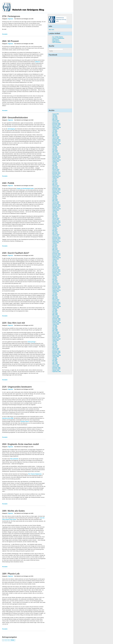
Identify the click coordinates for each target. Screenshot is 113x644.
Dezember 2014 (56, 221)
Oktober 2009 (56, 305)
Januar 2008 (56, 334)
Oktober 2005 (56, 370)
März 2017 (55, 184)
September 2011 (57, 274)
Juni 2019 (55, 148)
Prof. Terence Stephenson (35, 474)
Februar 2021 (56, 121)
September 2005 (57, 372)
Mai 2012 (55, 263)
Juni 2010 (55, 294)
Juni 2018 (55, 164)
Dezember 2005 (56, 368)
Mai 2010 (55, 296)
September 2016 (57, 193)
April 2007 (55, 346)
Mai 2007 (55, 344)
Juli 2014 (55, 228)
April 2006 (55, 362)
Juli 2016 (55, 195)
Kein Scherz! (56, 40)
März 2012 (55, 266)
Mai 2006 (55, 361)
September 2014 (57, 225)
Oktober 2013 (56, 240)
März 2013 (55, 250)
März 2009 (55, 315)
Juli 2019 (55, 146)
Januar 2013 (56, 252)
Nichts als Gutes (16, 511)
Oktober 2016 (56, 191)
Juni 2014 (55, 229)
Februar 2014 (56, 235)
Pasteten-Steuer (25, 421)
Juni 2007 (55, 343)
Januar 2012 (56, 269)
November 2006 (56, 353)
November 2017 (56, 174)
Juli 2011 (55, 277)
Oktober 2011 (56, 273)
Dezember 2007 (56, 335)
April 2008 (55, 330)
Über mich (51, 30)
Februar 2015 (56, 218)
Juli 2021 (55, 115)
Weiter (13, 640)
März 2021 (55, 119)
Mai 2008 (55, 328)
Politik (11, 183)
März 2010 (55, 298)
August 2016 (56, 194)
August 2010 (56, 292)
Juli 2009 (55, 309)
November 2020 (56, 125)
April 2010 (55, 297)
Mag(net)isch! (56, 41)
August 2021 (56, 114)
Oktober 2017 (56, 175)
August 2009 (56, 308)
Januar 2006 (56, 366)
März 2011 (55, 282)
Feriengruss (14, 16)
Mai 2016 (55, 198)
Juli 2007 (55, 342)
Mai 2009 (55, 312)
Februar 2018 (56, 170)
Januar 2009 (56, 317)
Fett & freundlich (57, 42)
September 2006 (57, 355)
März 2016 (55, 201)
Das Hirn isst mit (16, 323)
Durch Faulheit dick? (18, 253)
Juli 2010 (55, 293)
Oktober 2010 (56, 289)
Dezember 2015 (56, 205)
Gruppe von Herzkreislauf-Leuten (25, 189)
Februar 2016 (56, 202)
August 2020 (56, 129)
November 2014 (56, 222)
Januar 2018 (56, 171)
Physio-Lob (14, 574)
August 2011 (56, 275)
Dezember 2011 (56, 270)
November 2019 (56, 141)
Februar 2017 (56, 186)
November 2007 (56, 336)
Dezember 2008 (56, 319)
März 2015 (55, 217)
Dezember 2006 (56, 351)
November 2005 (56, 369)
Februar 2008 (56, 332)
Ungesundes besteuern (20, 387)
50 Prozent (13, 41)
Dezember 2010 (56, 286)
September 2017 (57, 176)
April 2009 (55, 313)
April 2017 (55, 183)
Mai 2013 (55, 247)
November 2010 (56, 288)
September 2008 (57, 323)
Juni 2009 (55, 311)
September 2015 (57, 209)
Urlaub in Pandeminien (58, 38)
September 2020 (57, 127)
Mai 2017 (55, 182)
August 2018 (56, 161)
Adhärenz (37, 62)
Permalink (5, 34)
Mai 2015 (55, 214)
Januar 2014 (56, 236)
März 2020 (55, 136)
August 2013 (56, 243)
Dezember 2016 (56, 189)
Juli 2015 (55, 212)
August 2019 (56, 145)
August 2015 (56, 210)
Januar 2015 (56, 220)
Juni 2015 (55, 213)
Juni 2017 (55, 180)
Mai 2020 (55, 133)
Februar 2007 (56, 349)
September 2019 (57, 144)
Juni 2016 (55, 197)
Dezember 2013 (56, 237)
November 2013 (56, 239)
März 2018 (55, 168)
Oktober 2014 (56, 224)
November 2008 (56, 320)
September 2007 (57, 339)
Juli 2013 (55, 244)
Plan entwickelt (14, 459)
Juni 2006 (55, 359)
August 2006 (56, 357)
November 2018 (56, 157)
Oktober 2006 (56, 354)
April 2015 (55, 216)
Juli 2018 (55, 163)
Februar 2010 (56, 300)
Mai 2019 (55, 149)
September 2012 (57, 258)
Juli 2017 (55, 179)
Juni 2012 (55, 262)
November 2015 (56, 206)
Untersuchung (31, 342)
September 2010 (57, 290)
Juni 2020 (55, 132)
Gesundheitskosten (18, 117)
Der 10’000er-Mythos (58, 37)
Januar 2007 (56, 350)
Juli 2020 (55, 130)
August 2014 (56, 226)
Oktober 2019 (56, 142)
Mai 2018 (55, 165)
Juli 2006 (55, 358)
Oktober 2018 (56, 159)
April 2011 (55, 281)
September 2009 (57, 306)
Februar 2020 (56, 137)
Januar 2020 (56, 138)
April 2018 (55, 167)
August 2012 (56, 259)
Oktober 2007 (56, 338)
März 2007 (55, 347)
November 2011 (56, 271)
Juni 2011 (55, 278)
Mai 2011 (55, 279)
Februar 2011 (56, 283)
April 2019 (55, 151)
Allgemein (10, 19)
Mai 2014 (55, 231)
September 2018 (57, 160)
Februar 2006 (56, 365)
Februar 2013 (56, 251)
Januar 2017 (56, 187)
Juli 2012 (55, 260)
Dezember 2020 (56, 123)
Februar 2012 (56, 267)
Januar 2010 (56, 301)
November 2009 (56, 304)
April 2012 (55, 264)
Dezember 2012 (56, 254)
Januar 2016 (56, 203)
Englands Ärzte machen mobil (23, 444)
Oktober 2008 (56, 321)
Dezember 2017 (56, 172)
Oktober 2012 (56, 256)
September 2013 (57, 241)
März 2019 (55, 152)
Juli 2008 (55, 325)
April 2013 (55, 248)
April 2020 (55, 134)
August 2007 (56, 340)
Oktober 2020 (56, 126)
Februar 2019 (56, 153)
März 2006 (55, 363)
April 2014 (55, 232)
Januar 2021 (56, 122)
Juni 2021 (55, 117)
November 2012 (56, 255)
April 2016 (55, 199)
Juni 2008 (55, 327)
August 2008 (56, 324)
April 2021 (55, 118)
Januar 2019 (56, 155)
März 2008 (55, 331)
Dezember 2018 (56, 156)
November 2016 (56, 190)
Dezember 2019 (56, 140)
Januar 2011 (56, 285)
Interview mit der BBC (8, 418)
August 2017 (56, 178)
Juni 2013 (55, 245)
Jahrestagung (11, 129)
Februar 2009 (56, 316)
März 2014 (55, 233)
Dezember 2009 (56, 302)
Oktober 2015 (56, 207)
